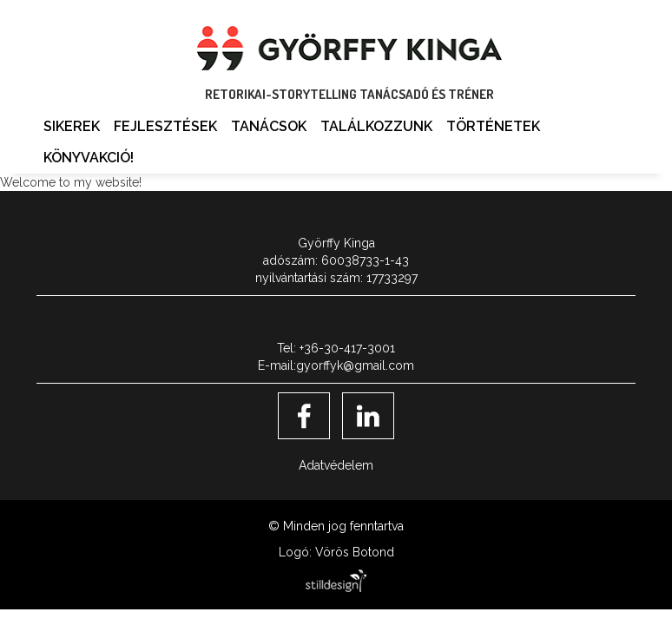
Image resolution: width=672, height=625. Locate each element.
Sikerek (72, 126)
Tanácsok (269, 126)
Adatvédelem (336, 465)
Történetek (493, 126)
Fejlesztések (165, 126)
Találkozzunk (376, 126)
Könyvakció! (89, 158)
